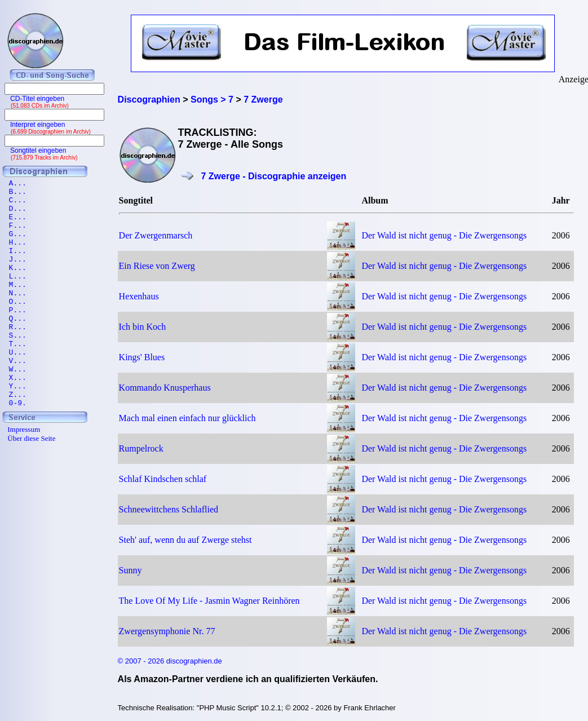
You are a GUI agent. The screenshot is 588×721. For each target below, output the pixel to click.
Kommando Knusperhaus (165, 388)
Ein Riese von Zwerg (157, 266)
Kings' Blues (142, 357)
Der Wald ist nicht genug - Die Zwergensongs (444, 235)
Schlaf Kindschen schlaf (163, 479)
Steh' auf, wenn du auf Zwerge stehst (185, 540)
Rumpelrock (141, 448)
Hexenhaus (139, 296)
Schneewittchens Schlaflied (169, 509)
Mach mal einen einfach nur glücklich (187, 418)
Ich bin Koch (143, 327)
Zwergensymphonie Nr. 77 (167, 631)
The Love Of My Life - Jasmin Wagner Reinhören (209, 601)
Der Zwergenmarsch (156, 235)
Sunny (131, 570)
